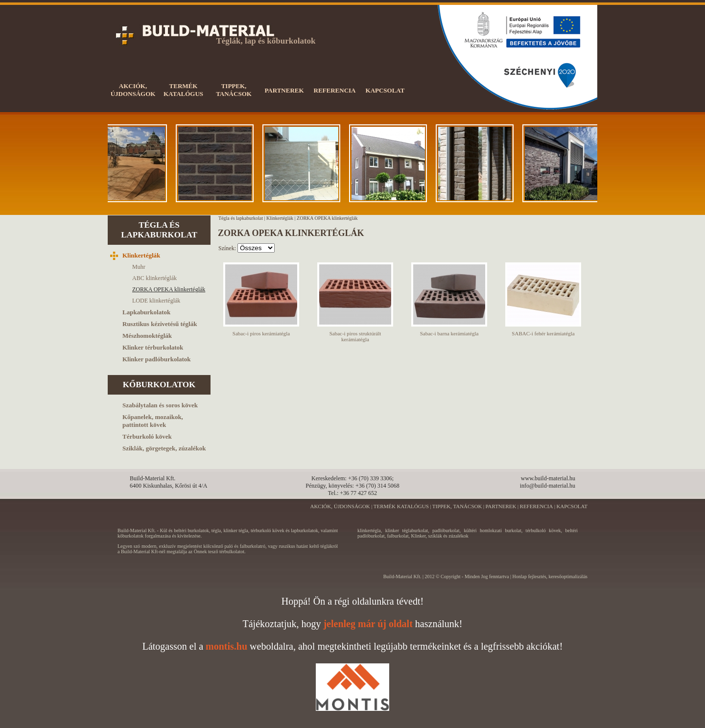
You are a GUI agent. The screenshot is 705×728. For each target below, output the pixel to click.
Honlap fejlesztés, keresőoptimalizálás (550, 576)
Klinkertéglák (280, 218)
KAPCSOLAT (572, 506)
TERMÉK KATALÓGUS (401, 506)
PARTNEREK (501, 506)
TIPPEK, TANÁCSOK (457, 506)
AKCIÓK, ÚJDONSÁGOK (340, 506)
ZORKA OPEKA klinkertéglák (327, 218)
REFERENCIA (537, 506)
